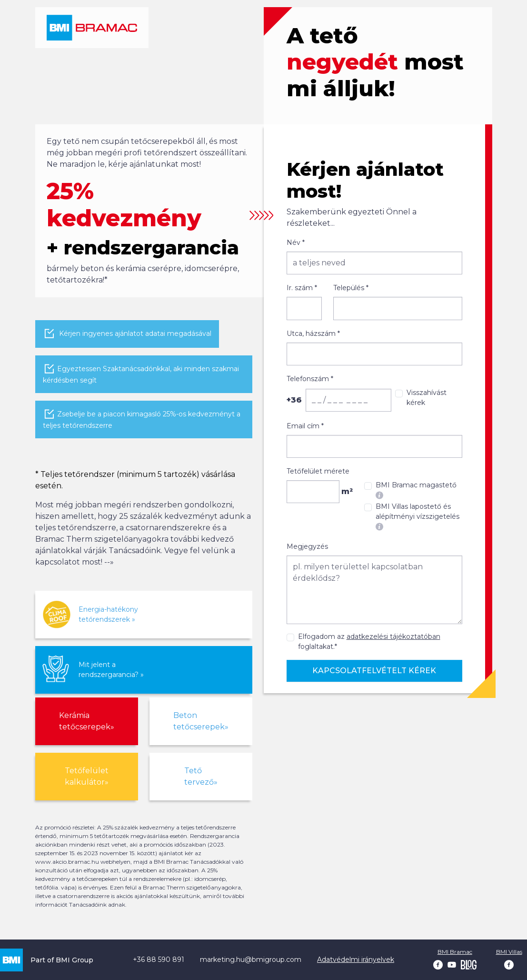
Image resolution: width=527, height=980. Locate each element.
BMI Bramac (455, 952)
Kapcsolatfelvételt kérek (374, 671)
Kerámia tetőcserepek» (87, 721)
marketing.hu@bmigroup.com (251, 960)
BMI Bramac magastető (416, 490)
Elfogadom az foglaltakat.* (369, 642)
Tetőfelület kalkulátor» (87, 776)
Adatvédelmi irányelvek (356, 960)
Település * (351, 288)
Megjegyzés (307, 546)
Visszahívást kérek (427, 398)
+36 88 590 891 (159, 960)
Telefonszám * (310, 379)
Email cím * (305, 426)
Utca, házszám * (313, 333)
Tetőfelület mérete (318, 471)
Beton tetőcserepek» (201, 721)
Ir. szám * (302, 288)
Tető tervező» (201, 776)
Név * (296, 242)
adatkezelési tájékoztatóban (393, 636)
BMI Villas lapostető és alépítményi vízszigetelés (418, 516)
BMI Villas (509, 952)
